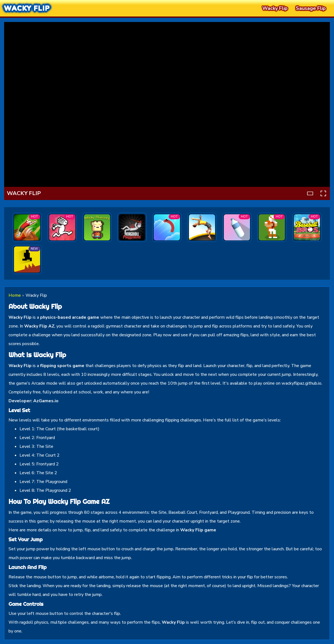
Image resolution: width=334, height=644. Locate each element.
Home (15, 295)
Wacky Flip (27, 8)
